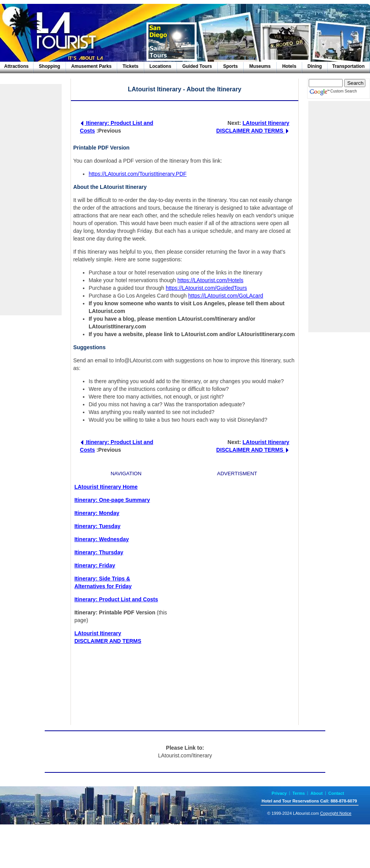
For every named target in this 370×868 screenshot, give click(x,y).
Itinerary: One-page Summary (112, 500)
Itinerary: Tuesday (98, 526)
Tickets (130, 66)
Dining (315, 66)
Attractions (16, 66)
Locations (161, 66)
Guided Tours (197, 66)
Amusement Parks (92, 66)
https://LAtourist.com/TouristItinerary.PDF (138, 174)
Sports (230, 66)
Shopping (50, 66)
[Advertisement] (31, 200)
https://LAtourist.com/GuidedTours (206, 288)
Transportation (348, 66)
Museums (260, 66)
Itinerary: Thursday (99, 552)
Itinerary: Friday (95, 565)
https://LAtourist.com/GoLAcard (226, 296)
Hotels (289, 66)
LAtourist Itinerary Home (106, 487)
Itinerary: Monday (97, 513)
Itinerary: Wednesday (102, 539)
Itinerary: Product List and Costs (116, 599)
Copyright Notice (336, 813)
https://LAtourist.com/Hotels (210, 280)
